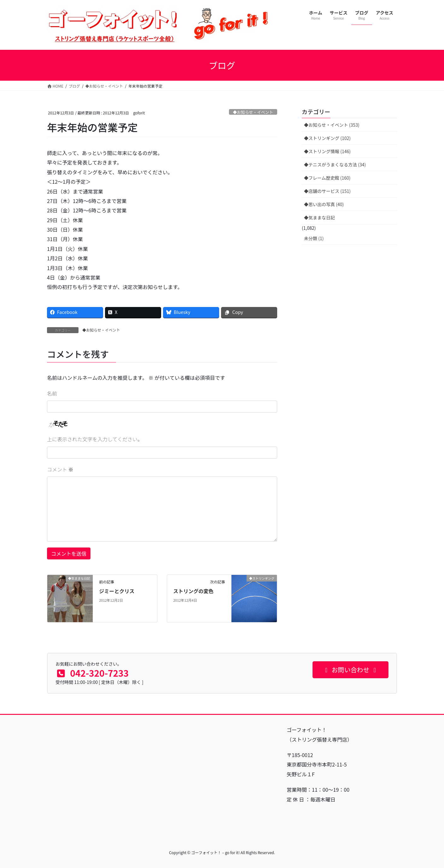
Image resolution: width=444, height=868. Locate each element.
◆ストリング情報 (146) (327, 151)
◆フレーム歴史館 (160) (327, 178)
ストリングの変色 (193, 591)
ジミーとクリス (117, 591)
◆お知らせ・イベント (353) (332, 125)
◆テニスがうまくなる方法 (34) (335, 165)
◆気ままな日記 (319, 217)
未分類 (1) (314, 238)
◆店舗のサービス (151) (327, 191)
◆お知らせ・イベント (253, 112)
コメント (60, 469)
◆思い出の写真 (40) (324, 204)
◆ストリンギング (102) (327, 138)
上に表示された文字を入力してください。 (95, 439)
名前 (52, 393)
